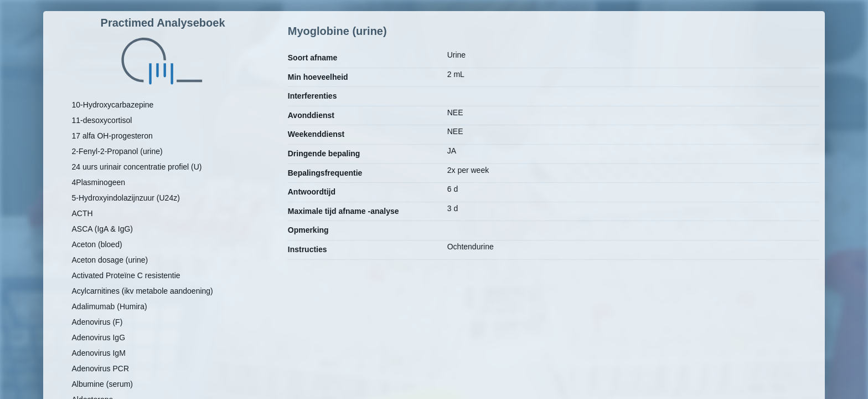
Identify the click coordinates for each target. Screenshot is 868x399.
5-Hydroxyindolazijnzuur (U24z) (126, 198)
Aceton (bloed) (97, 244)
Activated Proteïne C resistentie (126, 275)
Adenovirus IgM (99, 353)
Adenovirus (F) (97, 322)
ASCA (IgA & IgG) (103, 229)
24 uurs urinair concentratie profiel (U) (137, 167)
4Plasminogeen (99, 182)
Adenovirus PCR (101, 369)
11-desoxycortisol (102, 120)
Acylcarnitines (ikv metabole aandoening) (143, 291)
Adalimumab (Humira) (110, 306)
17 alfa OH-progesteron (112, 136)
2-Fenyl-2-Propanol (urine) (117, 151)
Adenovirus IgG (99, 337)
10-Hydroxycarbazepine (113, 105)
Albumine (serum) (102, 384)
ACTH (82, 213)
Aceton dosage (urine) (110, 260)
